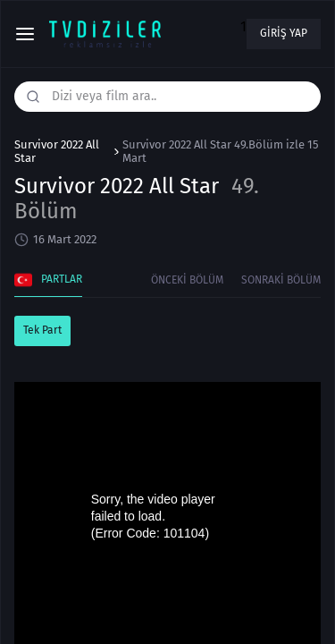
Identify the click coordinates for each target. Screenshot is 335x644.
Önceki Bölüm (187, 280)
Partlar (48, 280)
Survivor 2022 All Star (57, 152)
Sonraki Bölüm (281, 280)
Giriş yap (284, 33)
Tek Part (42, 330)
